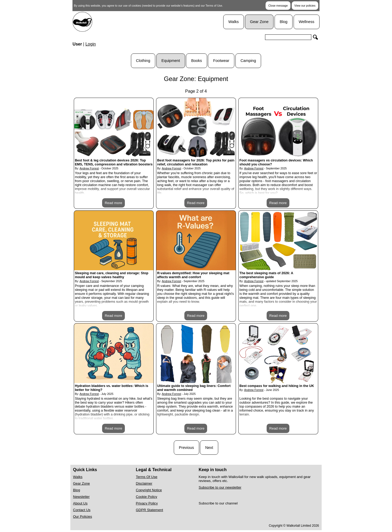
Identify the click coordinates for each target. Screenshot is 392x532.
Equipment (171, 61)
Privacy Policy (147, 503)
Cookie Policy (147, 497)
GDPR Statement (150, 510)
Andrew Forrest (89, 168)
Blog (283, 22)
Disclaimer (144, 483)
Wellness (306, 22)
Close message (278, 6)
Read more (113, 203)
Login (91, 44)
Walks (233, 22)
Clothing (143, 61)
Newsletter (81, 497)
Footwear (221, 61)
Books (197, 61)
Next (209, 448)
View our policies (305, 6)
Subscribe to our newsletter (220, 487)
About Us (80, 503)
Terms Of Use (147, 477)
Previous (186, 448)
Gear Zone (259, 22)
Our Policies (83, 517)
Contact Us (82, 510)
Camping (248, 61)
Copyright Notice (149, 490)
